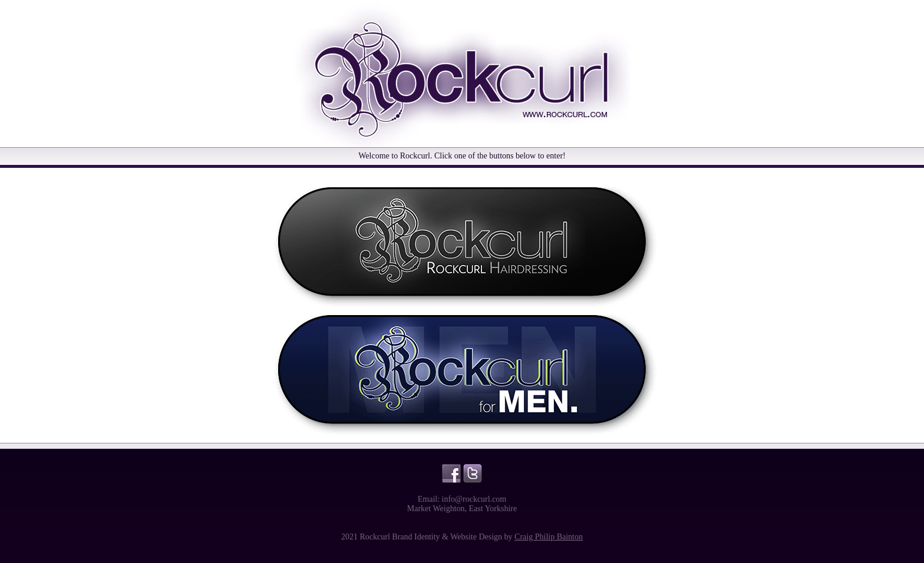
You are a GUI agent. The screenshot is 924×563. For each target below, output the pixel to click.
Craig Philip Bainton (549, 537)
